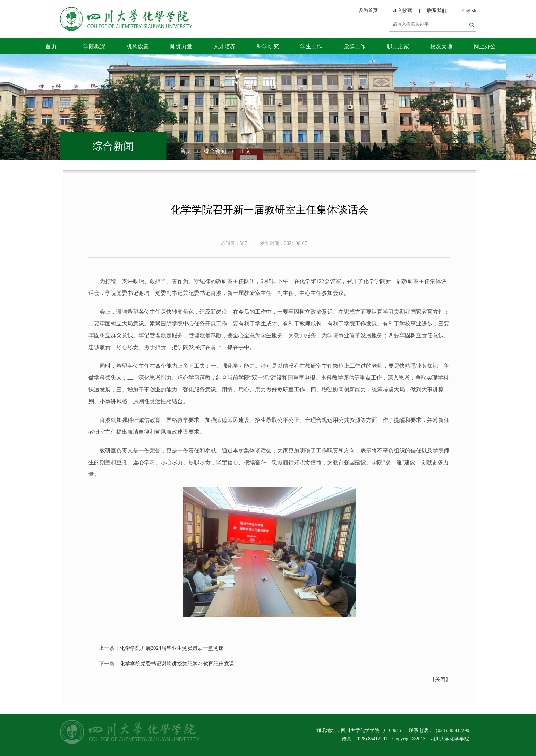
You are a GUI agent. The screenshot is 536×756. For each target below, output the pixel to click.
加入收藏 (402, 11)
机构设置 (138, 46)
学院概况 (94, 46)
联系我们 (437, 11)
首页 (51, 46)
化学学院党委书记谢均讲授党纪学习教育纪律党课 (177, 664)
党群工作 (355, 46)
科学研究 (268, 46)
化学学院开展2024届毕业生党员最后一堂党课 (172, 648)
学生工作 (311, 46)
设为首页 (368, 11)
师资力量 (181, 46)
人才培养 (224, 46)
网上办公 (485, 46)
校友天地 (441, 46)
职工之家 (398, 46)
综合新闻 (215, 151)
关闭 (440, 679)
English (469, 11)
